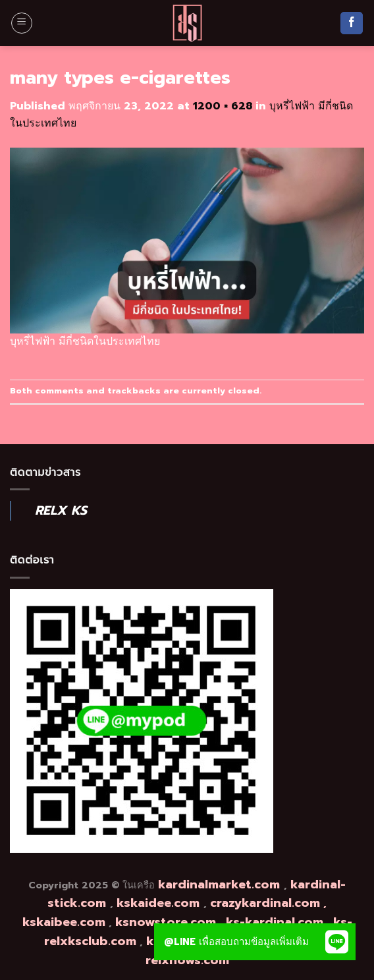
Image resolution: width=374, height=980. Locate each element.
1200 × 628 (223, 106)
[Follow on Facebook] (352, 23)
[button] (337, 942)
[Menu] (22, 23)
